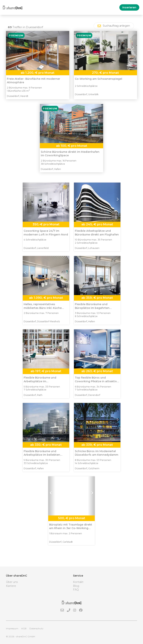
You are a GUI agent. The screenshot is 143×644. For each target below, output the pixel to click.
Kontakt (78, 582)
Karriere (11, 586)
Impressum (12, 628)
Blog (76, 586)
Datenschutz (36, 628)
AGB (24, 628)
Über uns (12, 582)
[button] (11, 50)
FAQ (76, 590)
